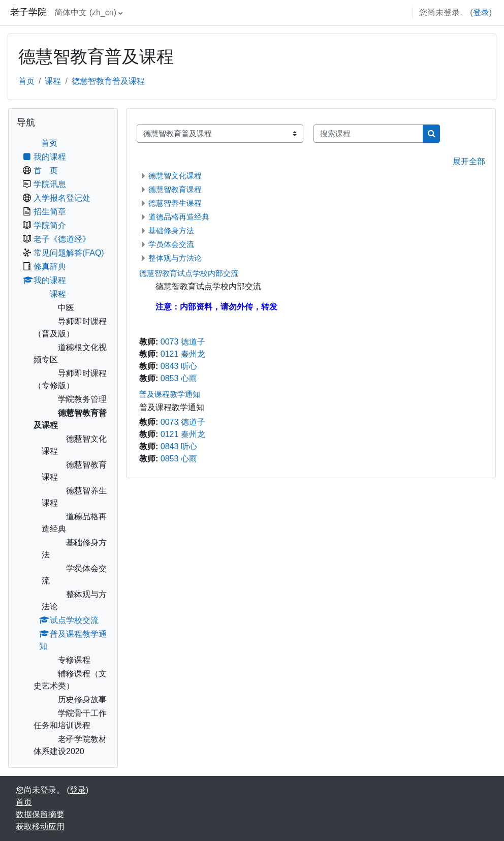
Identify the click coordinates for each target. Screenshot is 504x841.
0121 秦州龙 (183, 354)
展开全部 (469, 161)
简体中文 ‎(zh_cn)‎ (85, 12)
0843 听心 (179, 366)
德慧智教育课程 (175, 189)
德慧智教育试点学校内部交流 (189, 273)
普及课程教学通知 (170, 394)
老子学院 (28, 12)
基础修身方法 (171, 230)
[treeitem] (63, 447)
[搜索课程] (368, 134)
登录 (481, 12)
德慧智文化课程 (175, 176)
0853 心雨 (179, 378)
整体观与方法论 (175, 258)
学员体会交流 (171, 244)
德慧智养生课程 (175, 203)
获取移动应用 (40, 827)
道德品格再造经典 (179, 217)
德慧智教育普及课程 (108, 81)
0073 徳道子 (183, 342)
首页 (26, 81)
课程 (53, 81)
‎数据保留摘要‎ (40, 814)
